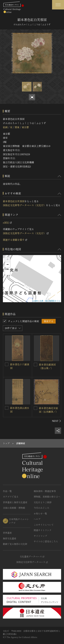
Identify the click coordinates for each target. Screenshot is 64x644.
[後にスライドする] (57, 421)
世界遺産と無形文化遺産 (15, 502)
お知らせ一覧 (40, 513)
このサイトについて (44, 525)
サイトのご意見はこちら (46, 541)
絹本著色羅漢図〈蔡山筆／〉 (47, 366)
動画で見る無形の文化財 (15, 544)
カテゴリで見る (11, 497)
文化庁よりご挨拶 (43, 502)
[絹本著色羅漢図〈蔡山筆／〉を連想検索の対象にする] (35, 365)
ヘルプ (37, 519)
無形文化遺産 (10, 538)
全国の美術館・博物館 (14, 508)
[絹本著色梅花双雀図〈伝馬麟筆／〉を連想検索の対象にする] (35, 408)
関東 (17, 127)
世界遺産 (7, 533)
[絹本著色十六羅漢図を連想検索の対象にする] (7, 364)
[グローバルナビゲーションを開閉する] (58, 5)
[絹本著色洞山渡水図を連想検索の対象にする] (7, 408)
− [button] (8, 265)
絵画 (5, 127)
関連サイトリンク (43, 530)
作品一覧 (7, 491)
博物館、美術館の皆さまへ (47, 497)
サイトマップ (40, 536)
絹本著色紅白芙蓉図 (14, 201)
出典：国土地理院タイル (50, 301)
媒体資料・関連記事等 (45, 491)
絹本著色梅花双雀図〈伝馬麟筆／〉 (48, 410)
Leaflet (35, 301)
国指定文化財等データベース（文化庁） (24, 205)
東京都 (25, 127)
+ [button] (8, 260)
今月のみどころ (42, 508)
